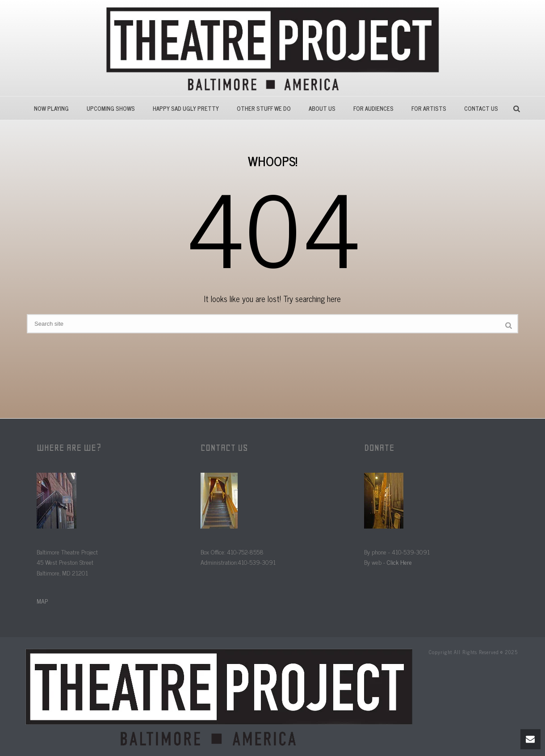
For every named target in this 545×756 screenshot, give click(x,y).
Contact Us (481, 108)
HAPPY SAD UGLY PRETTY (186, 108)
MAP (42, 601)
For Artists (429, 108)
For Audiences (373, 108)
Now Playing (51, 108)
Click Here (399, 562)
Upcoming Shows (111, 108)
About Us (322, 108)
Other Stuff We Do (264, 108)
